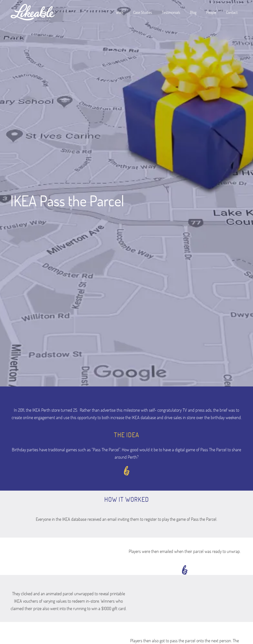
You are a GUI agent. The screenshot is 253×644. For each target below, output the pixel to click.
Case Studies (143, 12)
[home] (33, 12)
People (211, 12)
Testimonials (171, 12)
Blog (193, 12)
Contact (232, 12)
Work (119, 12)
